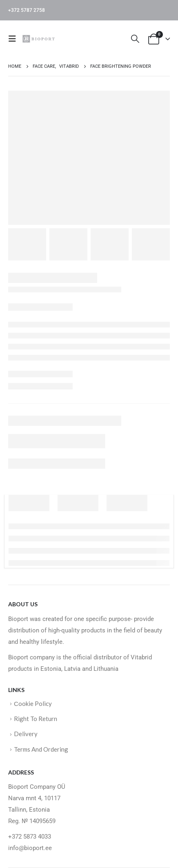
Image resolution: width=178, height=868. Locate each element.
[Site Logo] (40, 39)
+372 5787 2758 (27, 10)
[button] (15, 39)
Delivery (26, 734)
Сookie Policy (33, 703)
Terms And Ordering (41, 749)
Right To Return (36, 719)
